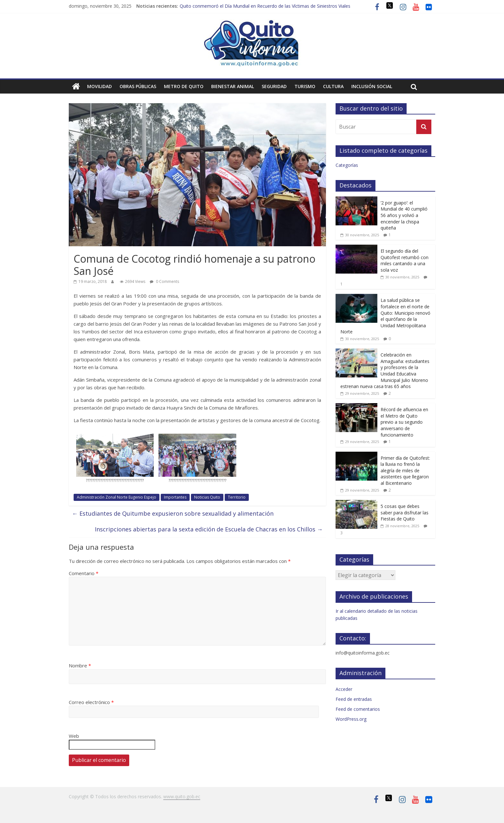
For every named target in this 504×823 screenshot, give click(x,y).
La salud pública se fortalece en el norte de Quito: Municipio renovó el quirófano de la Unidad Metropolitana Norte (385, 316)
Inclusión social (372, 86)
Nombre (80, 665)
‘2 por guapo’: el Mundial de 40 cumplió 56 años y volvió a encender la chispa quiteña (404, 215)
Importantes (175, 497)
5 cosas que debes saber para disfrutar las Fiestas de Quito (405, 512)
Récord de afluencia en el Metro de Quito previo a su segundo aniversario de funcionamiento (404, 422)
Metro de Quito (184, 86)
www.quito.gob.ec (182, 796)
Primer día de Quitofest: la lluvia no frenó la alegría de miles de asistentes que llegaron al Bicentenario (405, 470)
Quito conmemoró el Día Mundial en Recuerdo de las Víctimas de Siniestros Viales (265, 6)
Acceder (344, 689)
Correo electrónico (91, 702)
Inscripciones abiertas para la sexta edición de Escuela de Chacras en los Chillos (209, 529)
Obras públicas (138, 86)
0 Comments (164, 281)
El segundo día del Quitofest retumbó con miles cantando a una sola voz (405, 260)
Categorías (347, 165)
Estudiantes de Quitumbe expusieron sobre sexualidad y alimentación (173, 513)
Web (74, 736)
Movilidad (99, 86)
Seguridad (274, 86)
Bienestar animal (233, 86)
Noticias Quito (207, 497)
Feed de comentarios (358, 709)
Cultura (333, 86)
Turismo (305, 86)
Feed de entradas (354, 699)
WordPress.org (351, 719)
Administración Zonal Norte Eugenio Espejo (117, 497)
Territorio (237, 497)
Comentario (84, 573)
